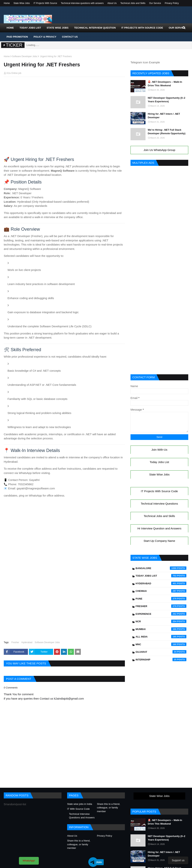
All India (161, 637)
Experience (161, 614)
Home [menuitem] (10, 28)
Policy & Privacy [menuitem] (45, 37)
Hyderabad (27, 642)
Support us (178, 860)
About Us (112, 3)
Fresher (15, 642)
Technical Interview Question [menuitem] (95, 28)
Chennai (161, 591)
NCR (161, 621)
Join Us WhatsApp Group (159, 150)
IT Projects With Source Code (159, 491)
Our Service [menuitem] (177, 28)
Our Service (155, 3)
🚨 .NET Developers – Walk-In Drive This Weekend (165, 84)
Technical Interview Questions (159, 504)
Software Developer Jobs (25, 56)
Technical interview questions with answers (82, 3)
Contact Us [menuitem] (70, 37)
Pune (161, 599)
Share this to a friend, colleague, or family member (109, 808)
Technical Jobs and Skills (133, 3)
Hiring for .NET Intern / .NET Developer (164, 116)
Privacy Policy (172, 3)
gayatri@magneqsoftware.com (36, 488)
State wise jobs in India (80, 804)
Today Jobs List (159, 462)
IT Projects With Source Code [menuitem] (142, 28)
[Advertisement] (64, 87)
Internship (161, 660)
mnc (161, 644)
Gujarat (161, 652)
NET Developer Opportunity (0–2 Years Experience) (166, 100)
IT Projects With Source (45, 3)
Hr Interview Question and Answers (159, 528)
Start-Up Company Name (159, 541)
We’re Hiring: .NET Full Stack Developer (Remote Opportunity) (167, 132)
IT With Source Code (78, 809)
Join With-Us (159, 450)
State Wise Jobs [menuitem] (58, 28)
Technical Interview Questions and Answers (82, 816)
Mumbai (161, 629)
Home (7, 3)
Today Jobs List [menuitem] (30, 28)
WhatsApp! (29, 861)
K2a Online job (14, 73)
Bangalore (161, 568)
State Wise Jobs (22, 3)
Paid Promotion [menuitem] (17, 37)
